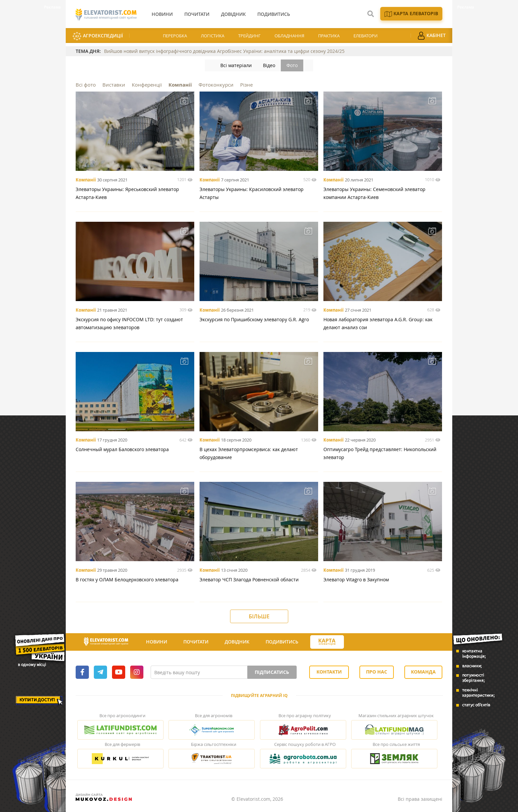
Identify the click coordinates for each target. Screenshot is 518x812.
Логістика (213, 36)
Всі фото (86, 85)
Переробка (175, 36)
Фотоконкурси (216, 85)
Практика (329, 36)
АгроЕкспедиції (98, 36)
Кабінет (431, 36)
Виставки (114, 85)
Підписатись (272, 672)
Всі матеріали (236, 65)
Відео (269, 65)
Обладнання (289, 36)
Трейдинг (249, 36)
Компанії (180, 85)
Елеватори (366, 36)
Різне (246, 85)
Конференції (147, 85)
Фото (292, 65)
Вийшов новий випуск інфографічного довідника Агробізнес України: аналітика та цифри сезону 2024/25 (224, 51)
